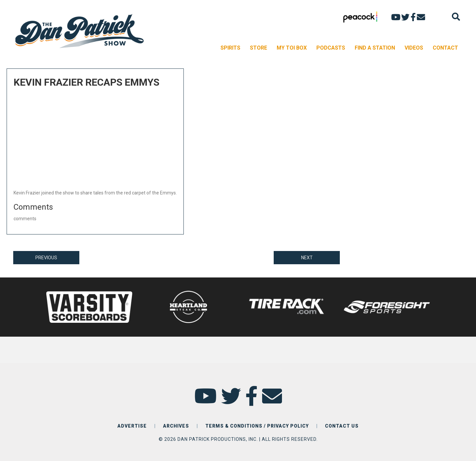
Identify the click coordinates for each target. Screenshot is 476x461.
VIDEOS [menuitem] (414, 48)
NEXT (307, 258)
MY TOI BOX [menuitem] (292, 48)
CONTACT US (342, 426)
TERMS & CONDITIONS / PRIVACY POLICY (257, 426)
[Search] (456, 17)
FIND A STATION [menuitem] (375, 48)
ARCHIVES (176, 426)
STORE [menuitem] (258, 48)
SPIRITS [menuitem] (230, 48)
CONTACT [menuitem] (445, 48)
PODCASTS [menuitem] (331, 48)
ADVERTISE (132, 426)
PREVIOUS (46, 258)
